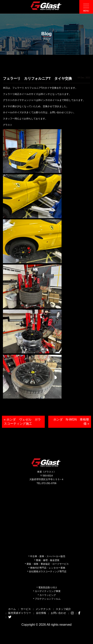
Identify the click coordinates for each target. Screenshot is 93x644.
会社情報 (41, 613)
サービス (26, 609)
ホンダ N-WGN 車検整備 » (71, 422)
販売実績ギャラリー (20, 613)
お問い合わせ (58, 613)
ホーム (12, 609)
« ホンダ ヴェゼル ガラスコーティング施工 (22, 422)
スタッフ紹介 (63, 609)
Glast (46, 462)
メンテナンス (43, 609)
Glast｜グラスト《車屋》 (46, 6)
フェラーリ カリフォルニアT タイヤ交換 (37, 79)
